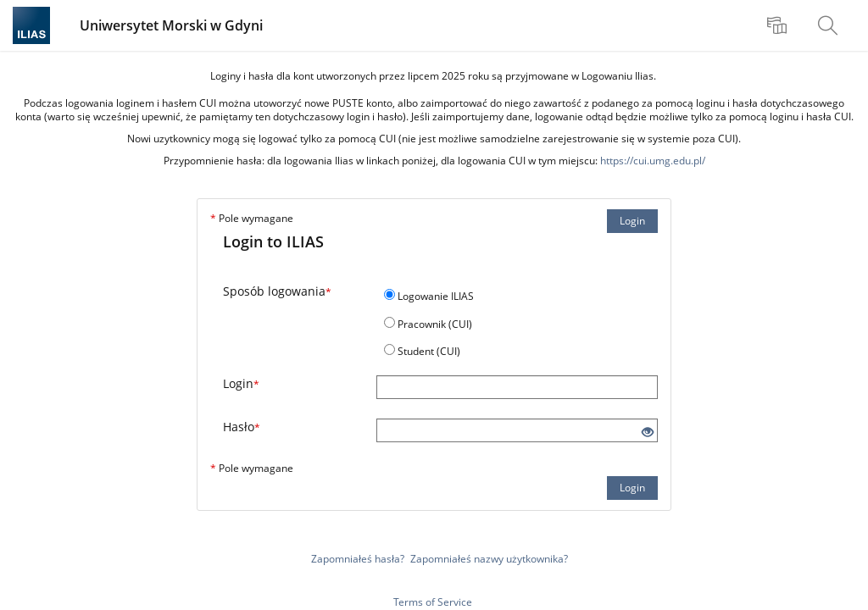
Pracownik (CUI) (435, 324)
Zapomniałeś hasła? (358, 559)
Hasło (242, 427)
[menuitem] (779, 25)
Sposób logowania (277, 291)
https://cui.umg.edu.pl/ (653, 161)
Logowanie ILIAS (436, 296)
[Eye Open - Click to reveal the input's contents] (648, 433)
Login (632, 221)
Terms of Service (433, 602)
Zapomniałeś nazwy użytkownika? (489, 559)
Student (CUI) (429, 351)
